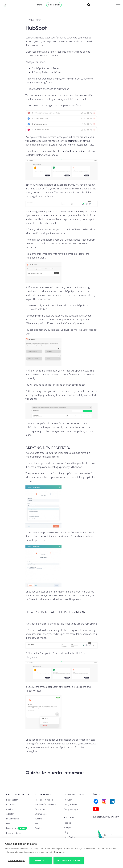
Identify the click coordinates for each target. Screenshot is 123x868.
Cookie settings (16, 861)
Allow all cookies (69, 861)
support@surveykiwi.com (106, 817)
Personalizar (12, 800)
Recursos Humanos (44, 800)
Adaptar (10, 814)
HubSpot (68, 800)
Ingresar (41, 5)
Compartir (11, 804)
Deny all (41, 861)
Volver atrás (33, 20)
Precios (67, 823)
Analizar (10, 809)
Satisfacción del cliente (46, 804)
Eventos (39, 828)
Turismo (39, 819)
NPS (8, 823)
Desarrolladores (14, 833)
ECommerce (41, 814)
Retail (38, 823)
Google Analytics (72, 809)
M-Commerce (12, 819)
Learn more (60, 852)
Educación (40, 809)
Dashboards (17, 828)
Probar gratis (54, 5)
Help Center (69, 837)
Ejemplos (68, 827)
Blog (66, 832)
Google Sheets (71, 804)
